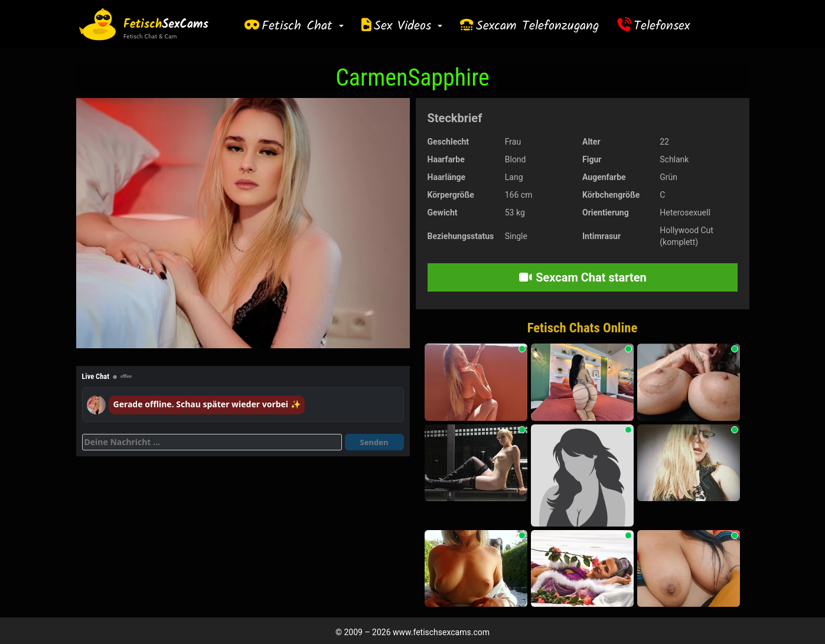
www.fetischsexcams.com (441, 632)
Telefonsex (662, 26)
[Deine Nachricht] (212, 442)
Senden (374, 442)
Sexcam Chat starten (582, 277)
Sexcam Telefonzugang (537, 26)
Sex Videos (408, 26)
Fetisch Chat (303, 26)
